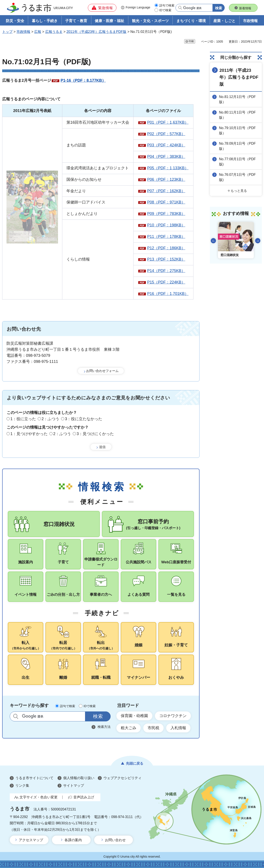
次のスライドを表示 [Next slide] (258, 241)
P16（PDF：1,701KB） (168, 294)
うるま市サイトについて (34, 778)
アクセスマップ (31, 840)
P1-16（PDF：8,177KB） (83, 80)
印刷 (191, 41)
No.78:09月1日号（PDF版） (237, 146)
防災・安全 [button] (15, 21)
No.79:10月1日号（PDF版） (237, 131)
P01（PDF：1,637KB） (168, 122)
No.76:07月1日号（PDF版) (237, 177)
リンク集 (22, 786)
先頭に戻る (135, 763)
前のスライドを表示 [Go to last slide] (213, 241)
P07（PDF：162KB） (166, 191)
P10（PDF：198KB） (166, 225)
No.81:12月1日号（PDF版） (237, 99)
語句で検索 (167, 5)
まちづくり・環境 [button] (191, 21)
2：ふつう (50, 419)
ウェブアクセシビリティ (122, 778)
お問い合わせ (115, 840)
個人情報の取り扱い (79, 778)
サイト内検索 (16, 716)
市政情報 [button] (250, 21)
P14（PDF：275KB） (166, 271)
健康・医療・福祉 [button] (109, 21)
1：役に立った (23, 419)
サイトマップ (74, 786)
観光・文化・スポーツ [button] (150, 21)
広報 (38, 32)
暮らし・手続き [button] (45, 21)
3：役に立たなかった (84, 419)
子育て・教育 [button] (76, 21)
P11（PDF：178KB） (166, 237)
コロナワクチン (173, 716)
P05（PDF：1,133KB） (168, 168)
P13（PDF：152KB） (166, 259)
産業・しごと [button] (224, 21)
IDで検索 (165, 10)
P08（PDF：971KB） (166, 202)
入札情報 (178, 728)
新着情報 (245, 8)
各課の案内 (73, 840)
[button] (102, 8)
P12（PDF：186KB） (166, 248)
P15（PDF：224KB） (166, 282)
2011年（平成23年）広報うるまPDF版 (96, 32)
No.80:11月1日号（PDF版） (237, 115)
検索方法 (104, 727)
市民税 (153, 728)
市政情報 (23, 32)
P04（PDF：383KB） (166, 157)
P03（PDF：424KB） (166, 145)
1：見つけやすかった (29, 434)
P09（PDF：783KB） (166, 214)
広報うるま (54, 32)
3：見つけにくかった (95, 434)
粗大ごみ (129, 728)
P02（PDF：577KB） (166, 134)
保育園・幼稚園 (134, 716)
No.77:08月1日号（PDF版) (237, 162)
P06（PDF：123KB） (166, 179)
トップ (7, 32)
